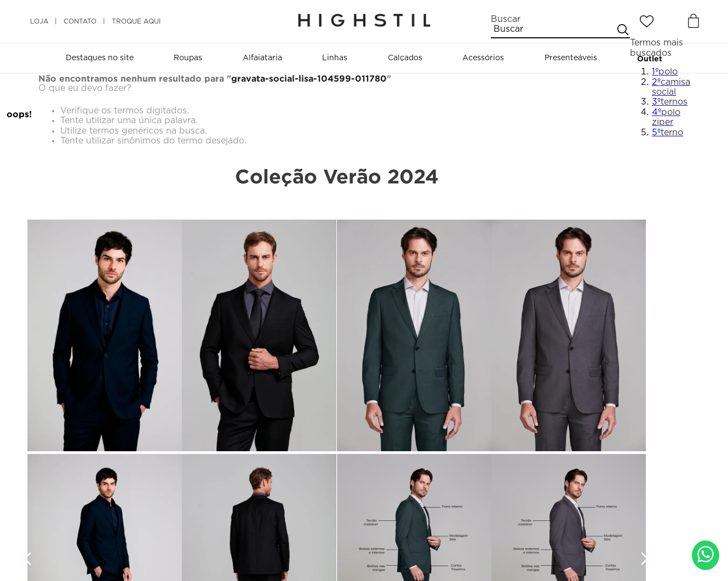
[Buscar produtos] (622, 29)
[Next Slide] (644, 559)
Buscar (506, 19)
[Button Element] (692, 21)
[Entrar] (670, 21)
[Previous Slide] (29, 559)
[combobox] (560, 26)
